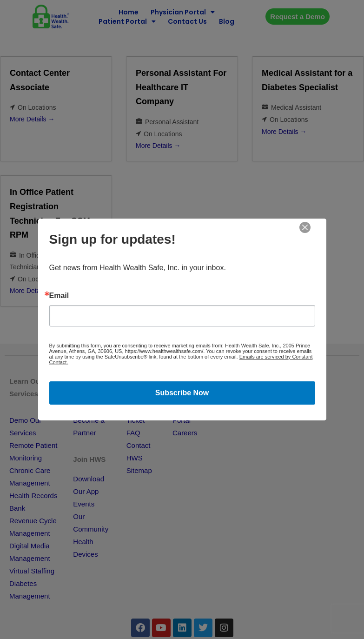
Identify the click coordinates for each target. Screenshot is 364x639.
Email (59, 296)
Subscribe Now (182, 393)
